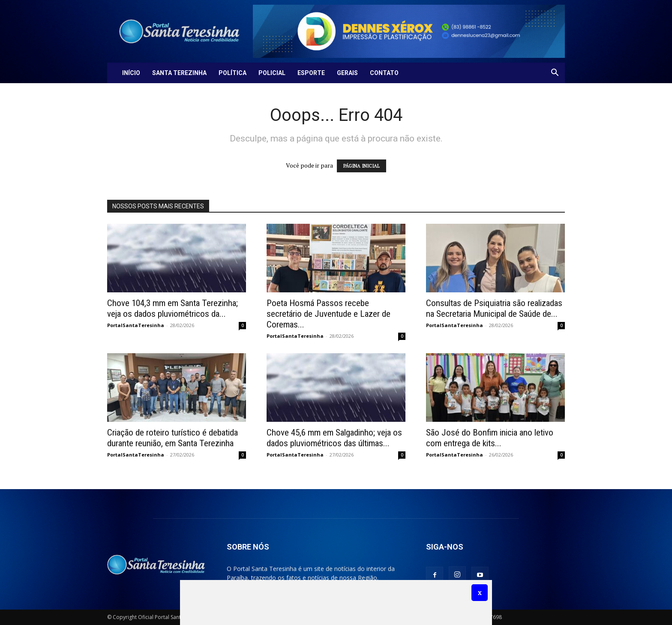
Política (232, 73)
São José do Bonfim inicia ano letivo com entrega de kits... (490, 438)
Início (131, 73)
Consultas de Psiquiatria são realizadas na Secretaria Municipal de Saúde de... (494, 308)
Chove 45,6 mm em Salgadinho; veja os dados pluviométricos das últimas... (334, 438)
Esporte (311, 73)
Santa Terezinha (179, 73)
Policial (272, 73)
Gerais (347, 73)
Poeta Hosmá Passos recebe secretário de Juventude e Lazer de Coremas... (328, 314)
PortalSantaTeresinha (136, 325)
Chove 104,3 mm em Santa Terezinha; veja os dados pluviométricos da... (172, 308)
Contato (384, 73)
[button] (555, 74)
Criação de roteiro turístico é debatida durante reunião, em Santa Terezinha (172, 438)
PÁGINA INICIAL (361, 166)
